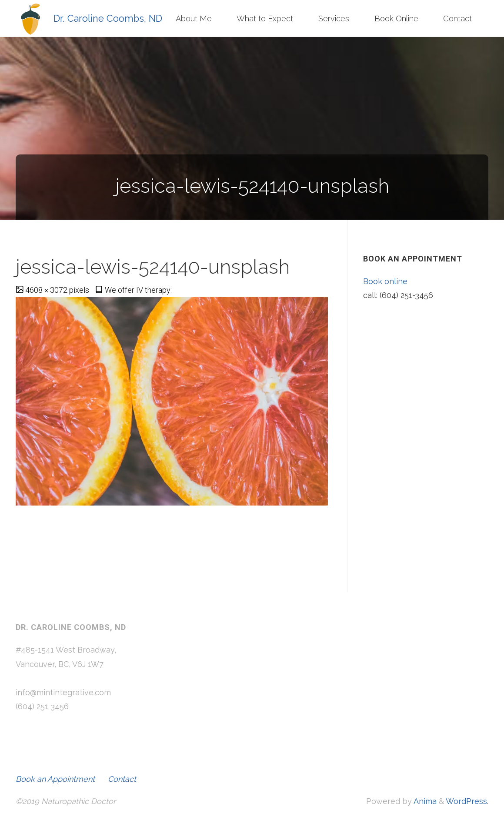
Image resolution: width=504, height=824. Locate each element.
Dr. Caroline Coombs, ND (108, 18)
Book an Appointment (55, 779)
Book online (385, 281)
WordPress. (467, 801)
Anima (424, 801)
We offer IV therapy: (138, 290)
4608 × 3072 (47, 290)
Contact (122, 779)
